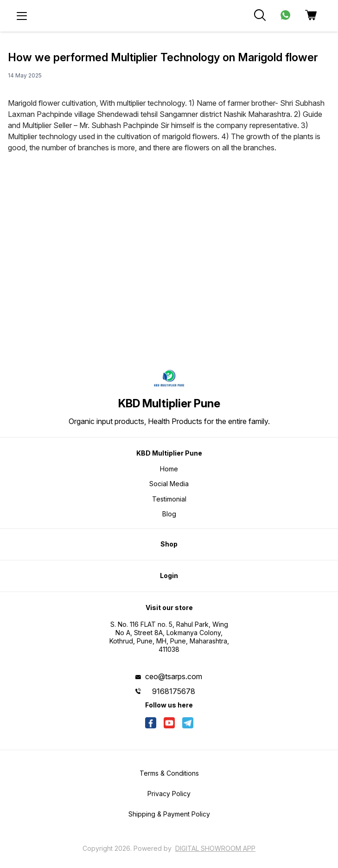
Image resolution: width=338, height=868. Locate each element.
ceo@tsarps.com (174, 676)
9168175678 (174, 691)
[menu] (22, 16)
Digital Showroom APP (215, 848)
